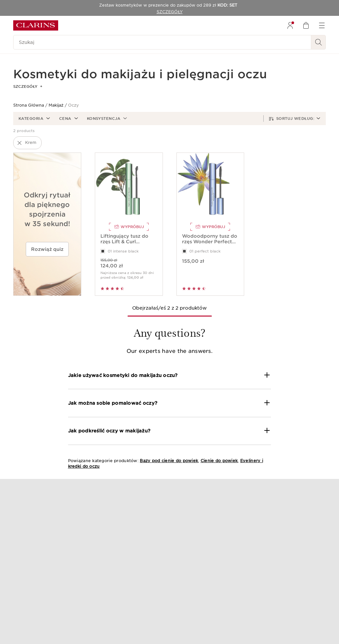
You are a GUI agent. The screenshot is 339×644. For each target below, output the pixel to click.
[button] (34, 119)
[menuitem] (290, 25)
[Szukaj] (162, 42)
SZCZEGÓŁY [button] (28, 86)
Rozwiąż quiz (47, 249)
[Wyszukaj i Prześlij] (319, 42)
